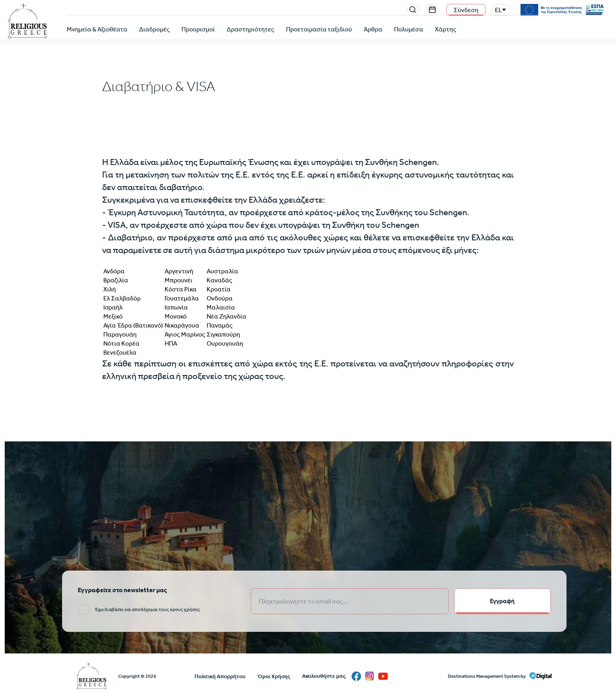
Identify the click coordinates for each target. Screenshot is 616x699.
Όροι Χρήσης (274, 676)
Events (433, 10)
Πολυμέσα (409, 29)
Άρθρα (373, 29)
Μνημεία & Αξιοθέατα (97, 29)
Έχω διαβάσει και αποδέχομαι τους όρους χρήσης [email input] (147, 609)
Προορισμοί (198, 29)
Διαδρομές (154, 29)
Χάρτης (445, 29)
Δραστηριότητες (250, 29)
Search (413, 10)
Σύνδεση (466, 10)
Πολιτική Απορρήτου (220, 676)
